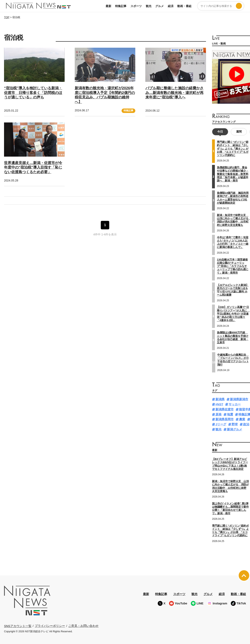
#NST (219, 404)
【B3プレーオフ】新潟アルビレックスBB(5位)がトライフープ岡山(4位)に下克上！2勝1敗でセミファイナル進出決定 (230, 464)
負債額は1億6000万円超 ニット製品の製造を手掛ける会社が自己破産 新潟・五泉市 (233, 337)
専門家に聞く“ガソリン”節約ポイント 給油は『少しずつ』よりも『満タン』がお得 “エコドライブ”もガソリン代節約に (233, 149)
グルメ (160, 6)
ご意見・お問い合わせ (83, 626)
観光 (149, 6)
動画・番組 (184, 6)
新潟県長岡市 (225, 419)
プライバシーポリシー (50, 626)
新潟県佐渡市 (225, 409)
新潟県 (220, 399)
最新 (108, 6)
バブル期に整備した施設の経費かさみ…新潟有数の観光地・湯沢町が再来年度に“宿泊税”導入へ (174, 93)
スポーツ (136, 6)
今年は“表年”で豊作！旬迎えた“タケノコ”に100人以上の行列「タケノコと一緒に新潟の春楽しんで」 (233, 242)
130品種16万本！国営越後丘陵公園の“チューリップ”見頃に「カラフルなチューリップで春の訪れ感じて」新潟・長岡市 (233, 266)
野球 (235, 424)
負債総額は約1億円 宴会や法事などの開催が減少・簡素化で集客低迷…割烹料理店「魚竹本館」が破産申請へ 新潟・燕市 (233, 174)
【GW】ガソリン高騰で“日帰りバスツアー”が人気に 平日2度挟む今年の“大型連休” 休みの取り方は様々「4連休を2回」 (233, 314)
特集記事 (121, 6)
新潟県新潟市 (239, 399)
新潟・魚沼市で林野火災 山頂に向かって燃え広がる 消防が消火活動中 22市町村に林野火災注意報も (230, 486)
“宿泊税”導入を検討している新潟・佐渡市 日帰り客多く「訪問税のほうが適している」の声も (33, 93)
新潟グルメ (235, 429)
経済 (171, 6)
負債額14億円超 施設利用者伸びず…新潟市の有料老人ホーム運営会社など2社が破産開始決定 (233, 198)
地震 (230, 414)
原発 (218, 414)
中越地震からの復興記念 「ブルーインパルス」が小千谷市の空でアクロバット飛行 (233, 360)
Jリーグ (221, 424)
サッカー (235, 404)
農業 (242, 419)
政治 (246, 424)
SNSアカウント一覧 (18, 626)
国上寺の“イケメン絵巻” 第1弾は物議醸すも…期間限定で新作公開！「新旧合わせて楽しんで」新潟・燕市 (230, 508)
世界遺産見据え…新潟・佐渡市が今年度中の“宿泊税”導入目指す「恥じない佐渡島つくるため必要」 (33, 167)
